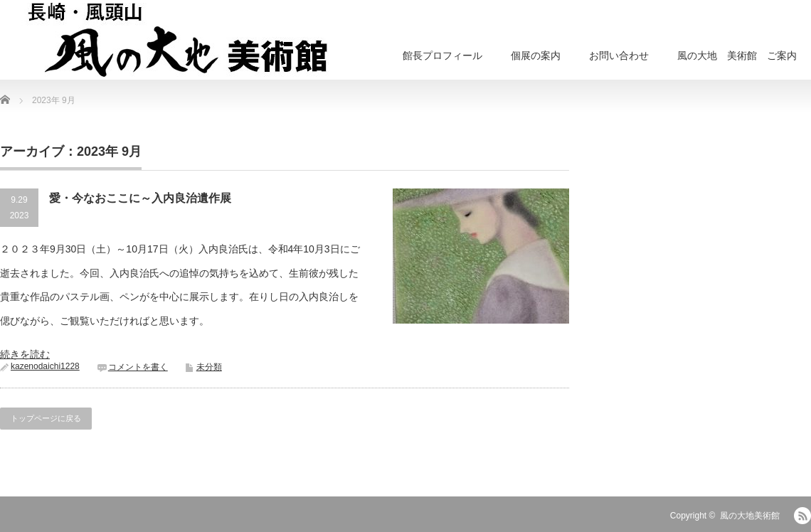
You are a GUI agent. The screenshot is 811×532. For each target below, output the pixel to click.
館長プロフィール (442, 55)
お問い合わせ (619, 55)
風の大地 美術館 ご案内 (737, 55)
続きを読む (25, 354)
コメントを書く (138, 367)
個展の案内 (536, 55)
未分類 (209, 367)
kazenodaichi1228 (45, 366)
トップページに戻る (46, 418)
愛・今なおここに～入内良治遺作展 (140, 198)
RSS (802, 516)
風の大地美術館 (750, 516)
